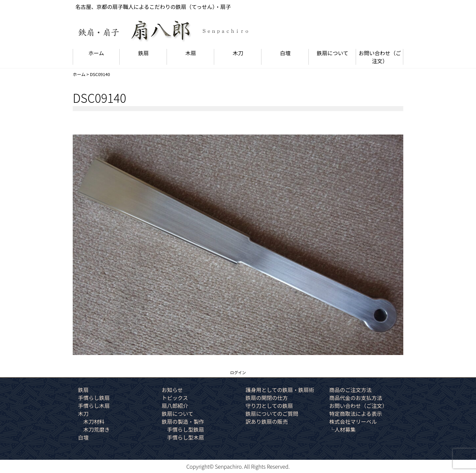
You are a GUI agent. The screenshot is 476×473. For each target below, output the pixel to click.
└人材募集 (342, 429)
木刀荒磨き (97, 429)
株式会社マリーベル (353, 421)
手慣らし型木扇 (185, 437)
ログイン (238, 372)
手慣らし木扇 (94, 406)
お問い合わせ (380, 57)
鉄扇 (143, 53)
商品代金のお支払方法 (356, 398)
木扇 (191, 53)
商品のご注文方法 (350, 390)
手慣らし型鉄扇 (185, 429)
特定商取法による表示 (356, 414)
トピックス (175, 398)
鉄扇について (333, 53)
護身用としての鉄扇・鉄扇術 (280, 390)
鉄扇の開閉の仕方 (267, 398)
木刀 (238, 53)
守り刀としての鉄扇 (269, 406)
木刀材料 (94, 421)
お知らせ (172, 390)
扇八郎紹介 (175, 406)
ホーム (96, 53)
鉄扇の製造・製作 (183, 421)
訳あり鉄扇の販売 (267, 421)
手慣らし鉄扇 (94, 398)
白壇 (285, 53)
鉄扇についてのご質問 (272, 414)
